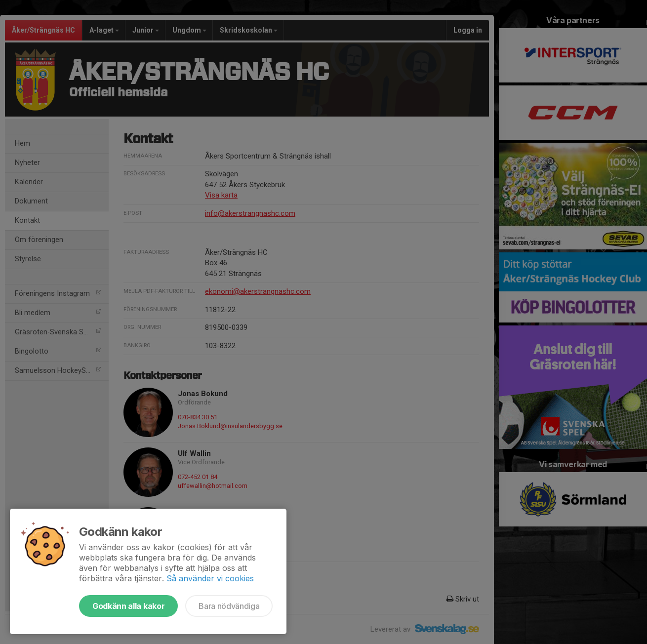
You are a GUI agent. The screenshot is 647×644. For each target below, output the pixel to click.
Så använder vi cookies (210, 578)
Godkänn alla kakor (128, 606)
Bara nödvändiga (229, 606)
